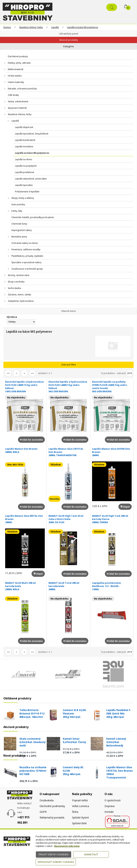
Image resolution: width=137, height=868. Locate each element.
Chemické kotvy (19, 224)
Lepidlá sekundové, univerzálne (31, 179)
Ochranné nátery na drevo (25, 243)
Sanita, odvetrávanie (18, 101)
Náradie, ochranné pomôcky (22, 89)
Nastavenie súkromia (67, 846)
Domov (7, 27)
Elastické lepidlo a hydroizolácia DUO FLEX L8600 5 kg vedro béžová (68, 387)
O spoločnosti (113, 800)
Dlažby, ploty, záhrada (19, 63)
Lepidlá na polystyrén (26, 166)
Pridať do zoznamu (31, 440)
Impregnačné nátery (22, 230)
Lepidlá (55, 27)
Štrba (75, 812)
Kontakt (109, 812)
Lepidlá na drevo (24, 159)
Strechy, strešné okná (19, 275)
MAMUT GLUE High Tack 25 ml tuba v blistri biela (68, 519)
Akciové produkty (69, 40)
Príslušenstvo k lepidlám (27, 192)
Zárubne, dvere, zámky (19, 295)
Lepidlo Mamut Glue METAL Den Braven (25, 519)
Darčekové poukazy (18, 56)
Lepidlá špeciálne (24, 185)
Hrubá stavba (15, 76)
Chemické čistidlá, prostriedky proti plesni (33, 217)
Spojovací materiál (17, 108)
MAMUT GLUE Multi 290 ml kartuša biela (25, 586)
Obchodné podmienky (52, 806)
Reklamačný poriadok (52, 817)
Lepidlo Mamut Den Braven (25, 450)
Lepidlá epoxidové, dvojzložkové (32, 134)
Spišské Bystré (80, 817)
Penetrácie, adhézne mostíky (26, 249)
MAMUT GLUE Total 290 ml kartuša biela (68, 586)
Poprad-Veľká (80, 800)
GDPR (43, 812)
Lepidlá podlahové (25, 172)
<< (8, 373)
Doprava (110, 806)
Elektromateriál (16, 69)
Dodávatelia (47, 800)
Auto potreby (18, 204)
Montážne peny (19, 237)
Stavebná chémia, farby (31, 27)
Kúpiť (125, 507)
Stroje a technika (16, 282)
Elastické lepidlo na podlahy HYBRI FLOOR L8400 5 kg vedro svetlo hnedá (112, 387)
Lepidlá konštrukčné (25, 140)
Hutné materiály (16, 82)
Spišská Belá (79, 823)
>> (32, 373)
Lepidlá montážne (24, 147)
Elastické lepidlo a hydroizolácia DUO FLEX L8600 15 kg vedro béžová (25, 387)
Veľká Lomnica (81, 806)
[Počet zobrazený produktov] (130, 373)
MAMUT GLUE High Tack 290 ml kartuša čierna (112, 519)
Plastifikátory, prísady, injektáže (27, 256)
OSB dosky (13, 95)
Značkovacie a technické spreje (27, 269)
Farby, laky (17, 211)
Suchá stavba (14, 288)
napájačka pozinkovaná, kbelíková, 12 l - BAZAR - (112, 586)
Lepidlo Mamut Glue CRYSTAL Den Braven (68, 452)
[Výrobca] (21, 322)
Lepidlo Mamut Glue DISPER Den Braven (112, 452)
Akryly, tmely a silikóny (23, 198)
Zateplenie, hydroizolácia (21, 301)
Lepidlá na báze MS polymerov (83, 27)
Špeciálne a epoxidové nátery (26, 262)
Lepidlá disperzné (24, 127)
